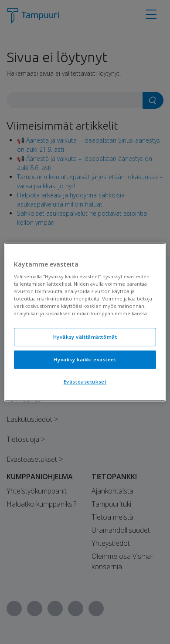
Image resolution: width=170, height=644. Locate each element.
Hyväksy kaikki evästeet (85, 360)
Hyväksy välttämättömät (85, 337)
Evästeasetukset (85, 382)
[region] (85, 322)
